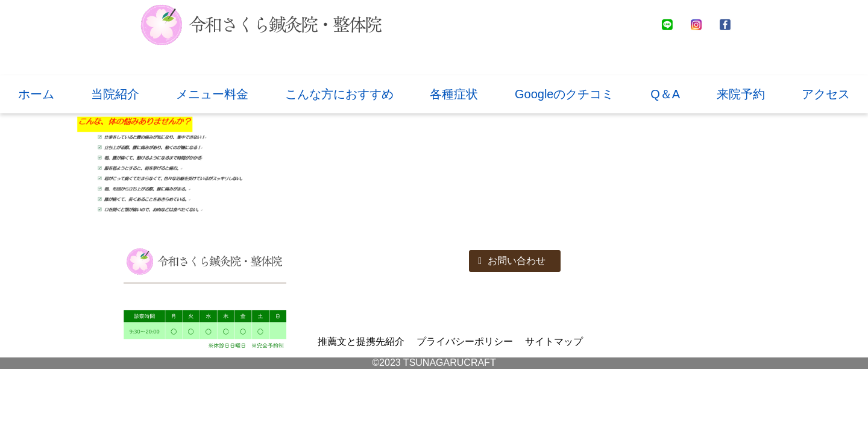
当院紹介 (115, 94)
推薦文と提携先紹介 (361, 341)
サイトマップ (554, 341)
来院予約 (741, 94)
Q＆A (665, 94)
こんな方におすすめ (339, 94)
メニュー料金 (212, 94)
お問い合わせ (512, 261)
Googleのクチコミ (565, 94)
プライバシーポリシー (465, 341)
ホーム (36, 94)
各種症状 (454, 94)
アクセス (826, 94)
